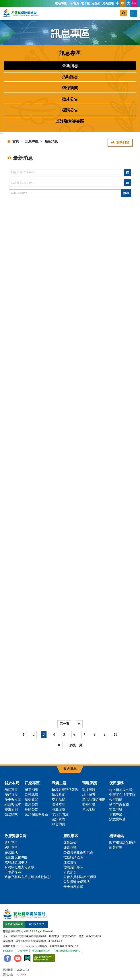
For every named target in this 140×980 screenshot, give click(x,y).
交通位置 (23, 951)
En (134, 3)
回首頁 (75, 3)
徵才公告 (70, 99)
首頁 (13, 141)
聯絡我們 (11, 809)
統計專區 (11, 848)
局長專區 (11, 790)
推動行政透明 (73, 857)
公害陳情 (116, 800)
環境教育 (59, 795)
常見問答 (116, 809)
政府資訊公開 (15, 836)
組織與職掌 (13, 804)
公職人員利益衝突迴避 (80, 877)
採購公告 (70, 110)
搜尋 (126, 193)
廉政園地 (11, 852)
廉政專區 (71, 836)
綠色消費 (59, 824)
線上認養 (89, 795)
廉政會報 (70, 862)
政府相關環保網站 (122, 843)
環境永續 (89, 809)
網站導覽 (61, 3)
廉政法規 (70, 843)
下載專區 (116, 814)
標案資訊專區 (73, 867)
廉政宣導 (70, 848)
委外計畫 (89, 804)
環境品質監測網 (94, 800)
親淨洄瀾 (89, 790)
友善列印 (120, 143)
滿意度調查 (117, 819)
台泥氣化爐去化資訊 (19, 867)
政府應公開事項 (16, 862)
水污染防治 (60, 814)
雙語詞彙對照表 (41, 951)
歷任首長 (11, 795)
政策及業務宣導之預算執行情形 (28, 877)
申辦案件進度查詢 (122, 795)
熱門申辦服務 (119, 804)
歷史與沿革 (13, 800)
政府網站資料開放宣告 (67, 951)
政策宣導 (116, 848)
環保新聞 (70, 88)
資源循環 (59, 809)
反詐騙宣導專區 (70, 121)
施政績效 (11, 814)
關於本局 (12, 783)
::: (54, 3)
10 (116, 735)
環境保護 (90, 783)
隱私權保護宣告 (14, 924)
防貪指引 (70, 872)
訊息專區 (32, 141)
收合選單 (70, 769)
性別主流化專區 (16, 857)
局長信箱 (108, 3)
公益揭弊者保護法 (77, 882)
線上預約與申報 (121, 790)
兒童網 (96, 3)
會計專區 (11, 843)
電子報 (85, 3)
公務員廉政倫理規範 (78, 852)
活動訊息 (70, 77)
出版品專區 (13, 872)
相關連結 (116, 836)
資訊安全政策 (36, 924)
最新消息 (70, 66)
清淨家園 (59, 819)
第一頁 (64, 724)
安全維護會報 (73, 887)
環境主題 (59, 783)
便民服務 (116, 783)
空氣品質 (59, 800)
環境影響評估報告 (65, 790)
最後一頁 (76, 745)
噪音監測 (59, 804)
